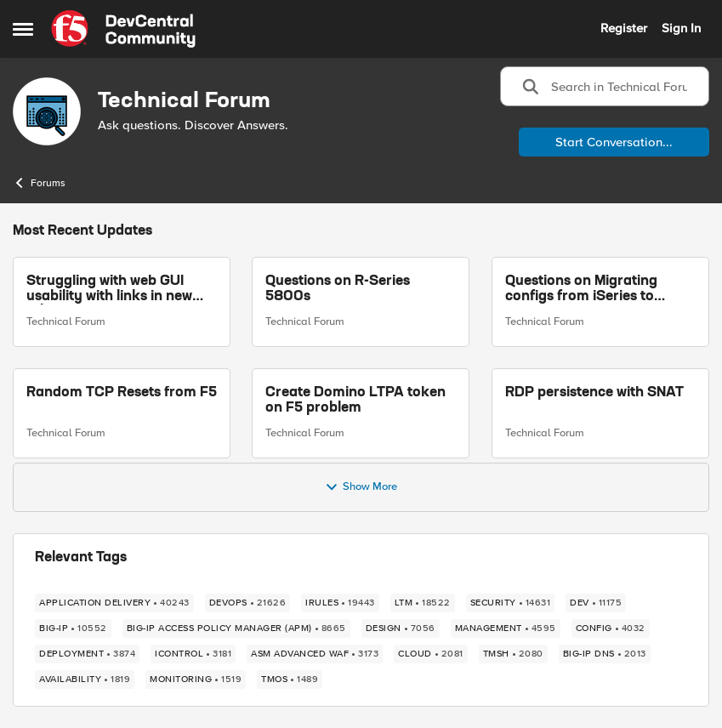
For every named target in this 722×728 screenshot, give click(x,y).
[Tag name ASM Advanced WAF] (315, 654)
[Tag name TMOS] (290, 680)
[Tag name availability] (85, 680)
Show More (361, 487)
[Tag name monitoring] (196, 680)
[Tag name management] (506, 628)
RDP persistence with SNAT (594, 393)
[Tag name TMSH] (513, 654)
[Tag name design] (401, 628)
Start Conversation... (614, 142)
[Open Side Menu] (23, 29)
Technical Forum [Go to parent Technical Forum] (66, 321)
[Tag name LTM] (423, 603)
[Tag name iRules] (340, 603)
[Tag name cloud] (431, 654)
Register (624, 28)
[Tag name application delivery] (114, 603)
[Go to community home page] (123, 29)
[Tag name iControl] (193, 654)
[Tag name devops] (248, 603)
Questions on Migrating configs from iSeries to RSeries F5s (581, 290)
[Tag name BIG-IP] (73, 628)
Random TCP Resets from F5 (122, 393)
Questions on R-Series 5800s (338, 289)
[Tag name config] (611, 628)
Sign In (681, 28)
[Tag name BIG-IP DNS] (605, 654)
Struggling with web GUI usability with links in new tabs (109, 290)
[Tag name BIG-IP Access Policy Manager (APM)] (236, 628)
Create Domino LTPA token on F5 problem (355, 401)
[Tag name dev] (596, 603)
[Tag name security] (511, 603)
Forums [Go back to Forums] (39, 183)
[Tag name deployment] (87, 654)
